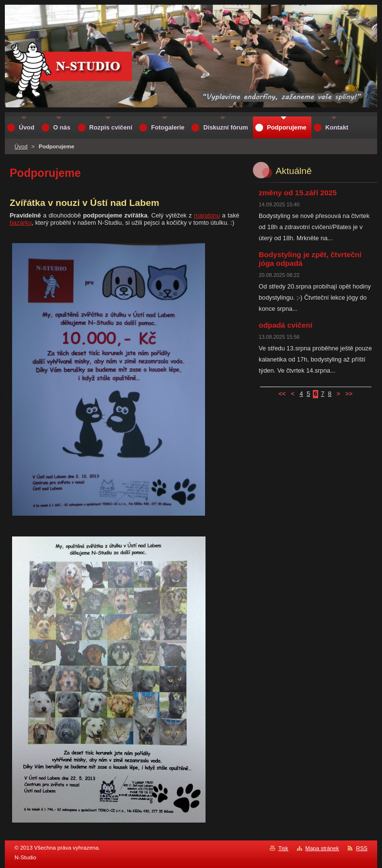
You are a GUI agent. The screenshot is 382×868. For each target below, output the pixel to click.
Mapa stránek (322, 848)
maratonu (207, 215)
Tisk (283, 848)
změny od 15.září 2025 (298, 193)
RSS (362, 848)
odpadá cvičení (286, 325)
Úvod (21, 146)
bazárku (21, 223)
